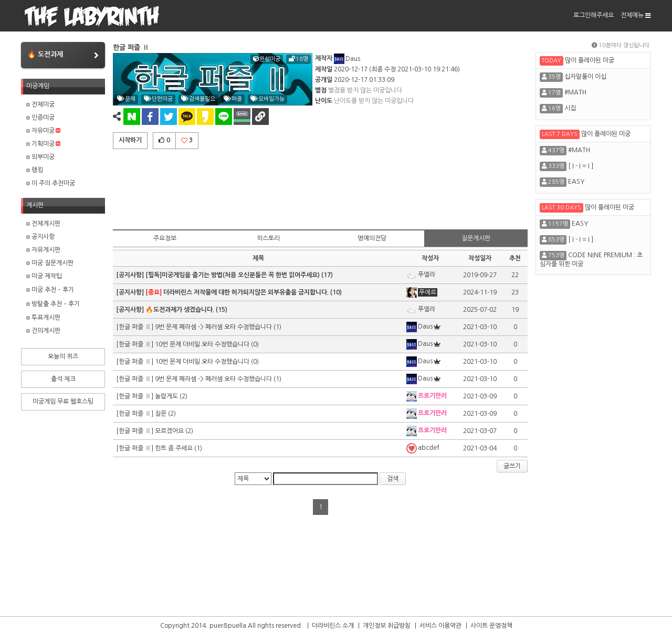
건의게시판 (43, 331)
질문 (161, 414)
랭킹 (35, 170)
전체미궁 (40, 104)
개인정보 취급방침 (387, 626)
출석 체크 (63, 379)
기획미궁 (43, 144)
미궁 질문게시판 (50, 263)
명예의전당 (372, 238)
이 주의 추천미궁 (51, 183)
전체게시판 (43, 224)
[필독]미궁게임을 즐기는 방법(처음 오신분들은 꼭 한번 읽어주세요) (233, 275)
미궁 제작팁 (44, 276)
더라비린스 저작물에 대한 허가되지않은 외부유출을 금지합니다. (237, 292)
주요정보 (165, 238)
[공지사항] (131, 275)
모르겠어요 (169, 431)
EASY (576, 182)
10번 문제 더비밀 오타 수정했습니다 (203, 344)
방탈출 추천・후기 (53, 304)
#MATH (575, 92)
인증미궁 (40, 118)
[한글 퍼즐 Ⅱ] (135, 327)
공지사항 (40, 237)
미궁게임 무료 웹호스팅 (63, 402)
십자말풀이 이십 (585, 77)
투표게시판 (43, 318)
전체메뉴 (636, 15)
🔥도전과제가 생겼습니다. (180, 310)
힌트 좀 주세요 (174, 448)
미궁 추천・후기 (50, 290)
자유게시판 (43, 250)
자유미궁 (43, 131)
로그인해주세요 (594, 15)
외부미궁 (40, 157)
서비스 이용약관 (440, 626)
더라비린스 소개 (333, 626)
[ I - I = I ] (581, 166)
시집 (570, 108)
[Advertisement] (320, 187)
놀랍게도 (166, 396)
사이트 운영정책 (491, 626)
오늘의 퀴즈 (63, 356)
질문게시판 (476, 238)
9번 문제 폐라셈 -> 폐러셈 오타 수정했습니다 (214, 327)
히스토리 (268, 238)
